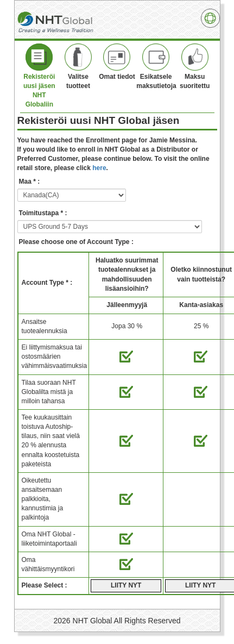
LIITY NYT (126, 585)
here (99, 168)
